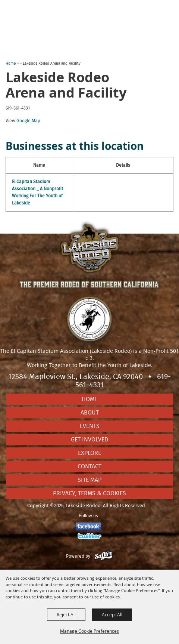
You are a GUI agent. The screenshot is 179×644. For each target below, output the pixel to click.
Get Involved (89, 440)
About (90, 413)
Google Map (28, 121)
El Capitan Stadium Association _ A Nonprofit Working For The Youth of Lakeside (37, 192)
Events (90, 426)
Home (11, 64)
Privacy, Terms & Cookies (89, 493)
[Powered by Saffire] (103, 556)
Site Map (89, 480)
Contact (89, 466)
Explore (89, 453)
